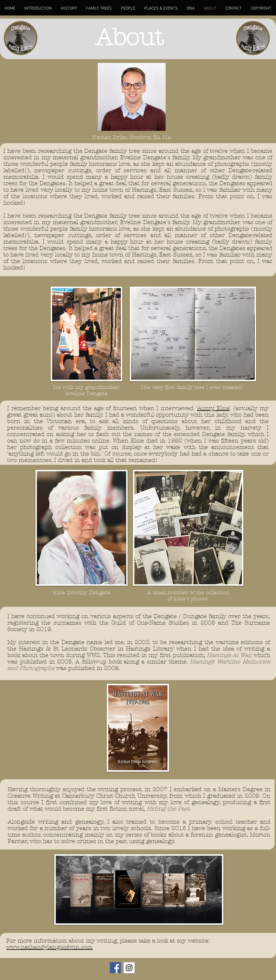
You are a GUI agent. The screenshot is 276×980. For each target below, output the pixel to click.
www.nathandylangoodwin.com (49, 947)
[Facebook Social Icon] (115, 968)
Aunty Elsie (213, 408)
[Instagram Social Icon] (129, 968)
